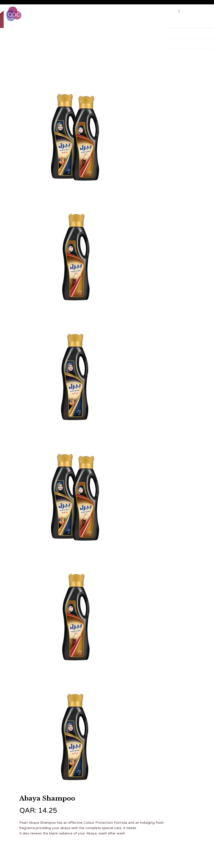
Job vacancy (166, 11)
